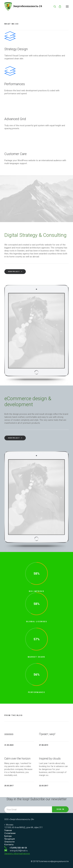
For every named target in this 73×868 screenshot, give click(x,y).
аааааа (9, 734)
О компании (10, 833)
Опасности (9, 842)
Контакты (9, 845)
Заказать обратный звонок (17, 854)
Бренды (8, 836)
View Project (15, 450)
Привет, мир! (47, 734)
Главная (8, 830)
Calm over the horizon (17, 759)
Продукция (10, 839)
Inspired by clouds (50, 759)
